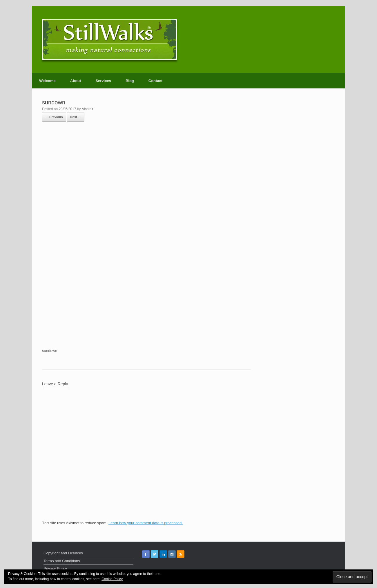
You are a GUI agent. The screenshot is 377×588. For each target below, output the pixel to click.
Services (103, 81)
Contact (155, 81)
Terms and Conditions (62, 561)
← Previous (54, 117)
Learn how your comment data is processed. (146, 523)
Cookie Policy (112, 579)
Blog (130, 81)
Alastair (88, 109)
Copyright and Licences (63, 553)
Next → (76, 117)
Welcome (47, 81)
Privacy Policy (55, 568)
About (76, 81)
